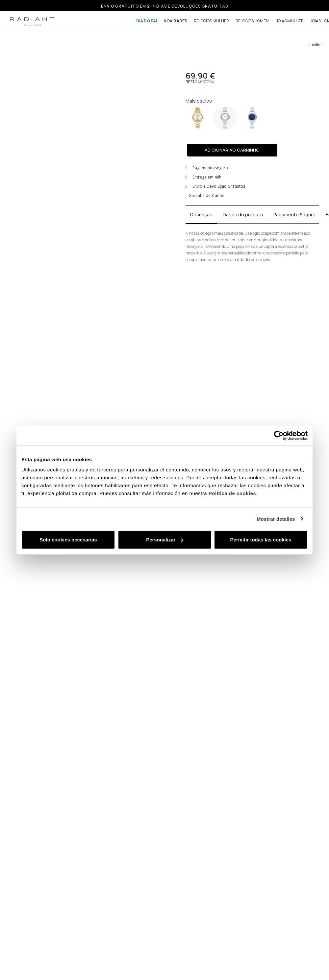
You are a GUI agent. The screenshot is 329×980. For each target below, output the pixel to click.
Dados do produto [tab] (243, 215)
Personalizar (165, 540)
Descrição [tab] (201, 215)
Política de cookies (232, 493)
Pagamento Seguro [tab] (294, 215)
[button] (232, 150)
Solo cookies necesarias (68, 540)
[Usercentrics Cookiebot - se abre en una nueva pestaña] (279, 435)
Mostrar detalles (276, 519)
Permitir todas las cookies (261, 540)
